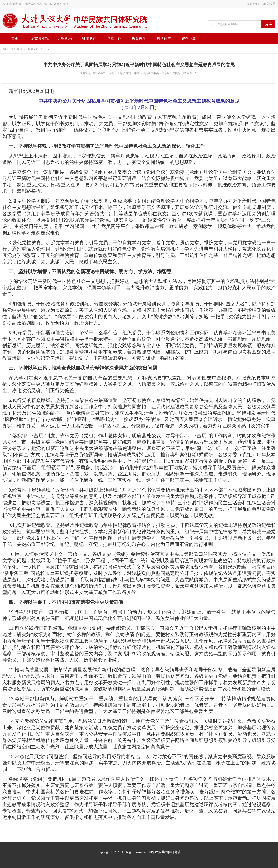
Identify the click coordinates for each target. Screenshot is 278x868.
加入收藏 (269, 4)
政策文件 (33, 49)
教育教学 (139, 39)
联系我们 (253, 4)
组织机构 (64, 39)
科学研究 (164, 39)
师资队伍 (89, 39)
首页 (15, 39)
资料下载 (189, 39)
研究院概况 (40, 39)
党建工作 (114, 39)
